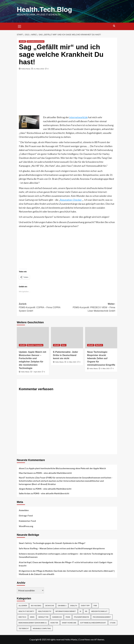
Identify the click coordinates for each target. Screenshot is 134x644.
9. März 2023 (105, 369)
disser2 (22, 468)
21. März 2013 (39, 69)
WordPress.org (26, 526)
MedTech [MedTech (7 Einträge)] (22, 617)
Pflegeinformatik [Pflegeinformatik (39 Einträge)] (81, 617)
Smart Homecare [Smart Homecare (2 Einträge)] (69, 623)
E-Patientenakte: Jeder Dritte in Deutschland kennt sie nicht (65, 355)
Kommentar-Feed (27, 521)
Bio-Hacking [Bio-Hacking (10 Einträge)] (36, 606)
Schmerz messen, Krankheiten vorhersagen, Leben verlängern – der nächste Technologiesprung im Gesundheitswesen (66, 555)
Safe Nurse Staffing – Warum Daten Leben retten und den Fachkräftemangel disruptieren (62, 548)
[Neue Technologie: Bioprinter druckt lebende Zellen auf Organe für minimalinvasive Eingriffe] (101, 338)
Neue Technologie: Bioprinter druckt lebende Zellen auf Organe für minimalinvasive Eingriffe (101, 358)
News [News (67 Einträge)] (32, 617)
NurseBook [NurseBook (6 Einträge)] (57, 617)
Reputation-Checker (71, 200)
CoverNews (84, 639)
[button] (20, 26)
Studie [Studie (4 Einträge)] (113, 623)
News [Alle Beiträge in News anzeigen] (64, 345)
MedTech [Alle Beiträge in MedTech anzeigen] (99, 345)
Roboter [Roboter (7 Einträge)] (54, 623)
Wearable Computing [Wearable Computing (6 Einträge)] (42, 628)
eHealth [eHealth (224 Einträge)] (74, 606)
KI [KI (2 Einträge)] (80, 611)
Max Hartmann (26, 473)
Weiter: (91, 308)
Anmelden (24, 510)
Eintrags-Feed (26, 516)
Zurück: (43, 308)
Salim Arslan (25, 493)
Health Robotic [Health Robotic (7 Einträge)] (45, 611)
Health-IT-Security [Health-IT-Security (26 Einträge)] (26, 611)
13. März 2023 (71, 362)
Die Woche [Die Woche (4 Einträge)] (50, 606)
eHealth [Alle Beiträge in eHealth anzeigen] (22, 41)
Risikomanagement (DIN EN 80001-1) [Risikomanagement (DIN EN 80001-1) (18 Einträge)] (33, 623)
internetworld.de (78, 117)
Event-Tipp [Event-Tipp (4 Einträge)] (85, 606)
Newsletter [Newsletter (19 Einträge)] (43, 617)
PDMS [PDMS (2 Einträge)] (68, 617)
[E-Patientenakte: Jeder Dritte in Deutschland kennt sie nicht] (67, 338)
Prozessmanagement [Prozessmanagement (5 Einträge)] (102, 617)
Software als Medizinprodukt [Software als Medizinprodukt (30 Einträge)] (93, 623)
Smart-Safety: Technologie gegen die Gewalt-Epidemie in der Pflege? (52, 543)
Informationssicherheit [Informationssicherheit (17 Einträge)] (66, 611)
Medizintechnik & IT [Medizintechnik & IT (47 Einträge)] (99, 611)
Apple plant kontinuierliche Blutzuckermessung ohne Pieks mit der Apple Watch (67, 468)
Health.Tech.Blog (44, 10)
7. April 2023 (37, 372)
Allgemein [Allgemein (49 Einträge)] (23, 606)
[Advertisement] (67, 95)
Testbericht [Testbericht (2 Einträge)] (24, 628)
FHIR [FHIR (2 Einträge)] (95, 606)
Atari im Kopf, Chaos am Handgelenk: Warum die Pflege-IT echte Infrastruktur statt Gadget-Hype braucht (66, 564)
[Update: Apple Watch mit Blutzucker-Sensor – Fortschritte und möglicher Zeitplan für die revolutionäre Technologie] (33, 338)
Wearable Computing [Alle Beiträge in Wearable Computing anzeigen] (35, 345)
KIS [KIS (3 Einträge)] (86, 611)
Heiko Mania (26, 69)
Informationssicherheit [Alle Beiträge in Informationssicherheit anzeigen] (36, 41)
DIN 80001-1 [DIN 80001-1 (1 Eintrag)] (62, 606)
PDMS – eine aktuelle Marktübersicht (54, 473)
